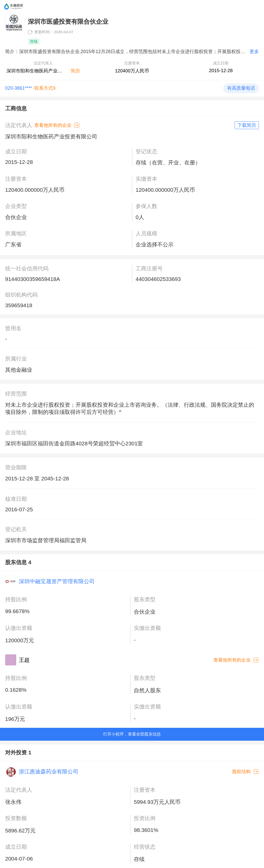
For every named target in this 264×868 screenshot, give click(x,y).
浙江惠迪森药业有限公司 (49, 771)
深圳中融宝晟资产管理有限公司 (57, 581)
